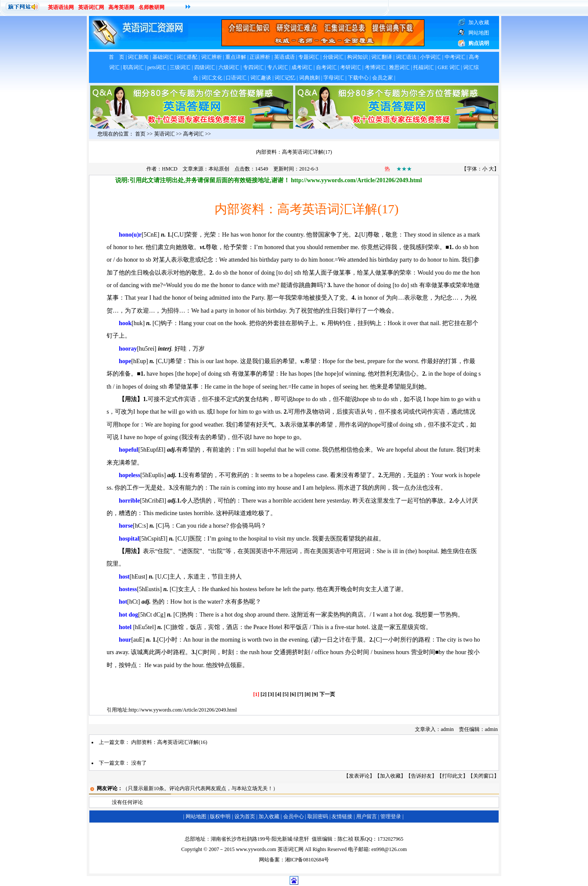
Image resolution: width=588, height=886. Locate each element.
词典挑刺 (310, 78)
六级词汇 (229, 67)
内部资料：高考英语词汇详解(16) (169, 742)
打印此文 (452, 776)
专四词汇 (253, 67)
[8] (308, 694)
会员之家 (383, 78)
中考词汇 (455, 57)
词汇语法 (406, 57)
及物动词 (318, 412)
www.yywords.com (256, 849)
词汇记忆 (285, 78)
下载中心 (358, 78)
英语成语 (285, 57)
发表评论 (359, 776)
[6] (293, 694)
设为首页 (245, 816)
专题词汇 (309, 57)
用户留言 (367, 816)
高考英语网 (121, 7)
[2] (264, 694)
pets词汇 (157, 67)
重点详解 (236, 57)
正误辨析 (260, 57)
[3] (271, 694)
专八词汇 (278, 67)
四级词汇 (205, 67)
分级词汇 (333, 57)
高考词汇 (193, 134)
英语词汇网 (91, 7)
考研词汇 (351, 67)
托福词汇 (424, 67)
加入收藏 (390, 776)
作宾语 (187, 399)
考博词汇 (375, 67)
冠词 (292, 551)
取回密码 (318, 816)
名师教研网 (152, 7)
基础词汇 (163, 57)
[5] (286, 694)
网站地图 (196, 816)
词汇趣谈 (261, 78)
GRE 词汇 (449, 67)
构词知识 (357, 57)
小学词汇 (430, 57)
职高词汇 (133, 67)
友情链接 (342, 816)
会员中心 (294, 816)
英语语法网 (61, 7)
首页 (140, 134)
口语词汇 (236, 78)
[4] (278, 694)
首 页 (117, 57)
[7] (300, 694)
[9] (315, 694)
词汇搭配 (187, 57)
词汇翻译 (382, 57)
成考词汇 (302, 67)
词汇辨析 (212, 57)
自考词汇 (326, 67)
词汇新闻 (138, 57)
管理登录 (391, 816)
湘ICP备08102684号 (307, 860)
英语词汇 (164, 134)
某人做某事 (378, 273)
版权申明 (220, 816)
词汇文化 (212, 78)
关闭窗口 (484, 776)
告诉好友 (421, 776)
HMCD (170, 169)
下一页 (327, 694)
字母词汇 (334, 78)
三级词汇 (180, 67)
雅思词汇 (399, 67)
